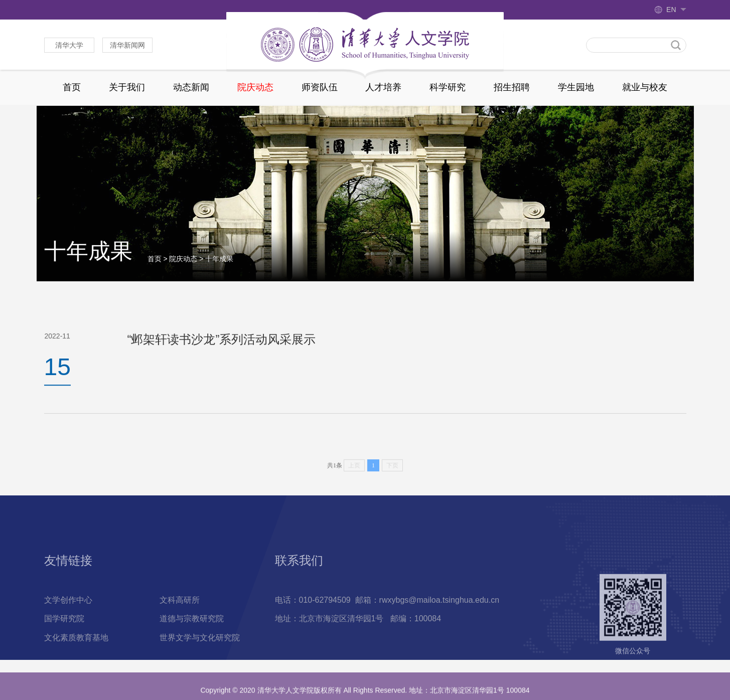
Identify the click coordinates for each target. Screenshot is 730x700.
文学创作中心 (68, 631)
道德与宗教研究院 (192, 650)
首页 (72, 87)
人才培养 (383, 87)
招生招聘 (512, 87)
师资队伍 (320, 87)
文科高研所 (180, 631)
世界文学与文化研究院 (200, 669)
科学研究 (448, 87)
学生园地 (576, 87)
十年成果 (219, 266)
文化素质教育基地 (76, 669)
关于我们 (127, 87)
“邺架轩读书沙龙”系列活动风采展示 (222, 343)
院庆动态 (255, 87)
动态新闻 (191, 87)
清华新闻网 (127, 45)
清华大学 (69, 45)
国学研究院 (64, 650)
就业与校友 (645, 87)
